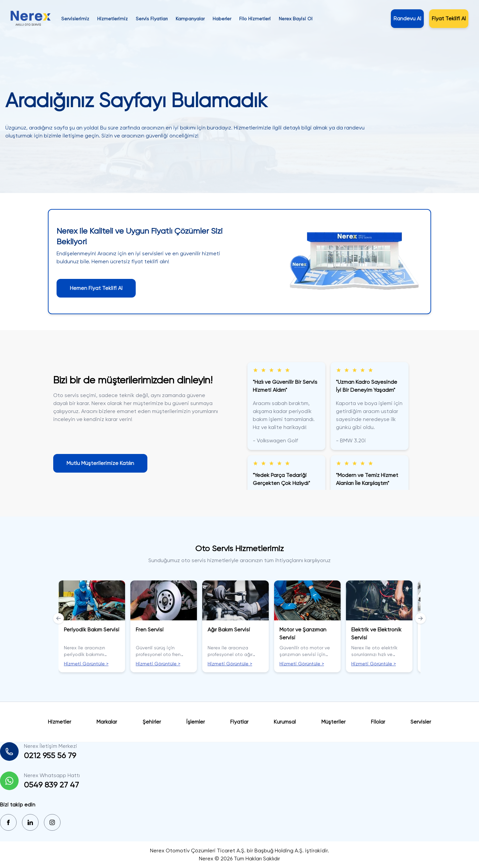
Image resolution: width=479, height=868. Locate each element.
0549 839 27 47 (51, 785)
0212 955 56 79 (50, 756)
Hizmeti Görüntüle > (86, 664)
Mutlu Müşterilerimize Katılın (100, 463)
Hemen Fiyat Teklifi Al (96, 288)
